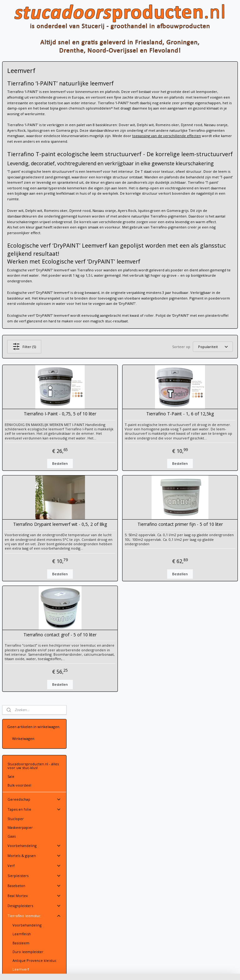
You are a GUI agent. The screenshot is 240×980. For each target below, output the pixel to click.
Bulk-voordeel (19, 141)
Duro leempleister (28, 308)
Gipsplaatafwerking (24, 399)
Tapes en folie (34, 166)
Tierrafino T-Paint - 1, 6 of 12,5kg (197, 486)
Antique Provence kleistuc (35, 316)
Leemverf (21, 325)
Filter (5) (114, 416)
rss (118, 969)
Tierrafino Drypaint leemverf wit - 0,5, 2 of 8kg (111, 608)
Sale (11, 133)
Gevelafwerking (21, 426)
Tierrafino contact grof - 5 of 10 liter (112, 730)
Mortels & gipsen (34, 212)
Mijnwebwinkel (196, 969)
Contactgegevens (97, 830)
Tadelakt (20, 334)
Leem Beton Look (27, 352)
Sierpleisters (34, 232)
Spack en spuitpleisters (27, 360)
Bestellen (112, 545)
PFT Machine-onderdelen (34, 380)
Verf (34, 222)
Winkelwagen (23, 95)
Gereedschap (34, 156)
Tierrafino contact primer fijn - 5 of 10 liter (197, 608)
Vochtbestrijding (21, 417)
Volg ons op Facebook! (29, 468)
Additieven (22, 343)
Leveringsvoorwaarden (102, 836)
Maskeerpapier (20, 184)
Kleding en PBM (34, 390)
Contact (34, 440)
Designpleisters (34, 262)
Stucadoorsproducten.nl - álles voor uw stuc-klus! (33, 122)
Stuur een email (96, 825)
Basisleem (21, 299)
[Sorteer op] (195, 416)
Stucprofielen (34, 370)
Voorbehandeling (34, 202)
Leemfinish (22, 290)
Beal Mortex (34, 252)
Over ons (15, 449)
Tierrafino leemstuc (34, 272)
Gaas (12, 192)
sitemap (105, 969)
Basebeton (34, 242)
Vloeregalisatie (20, 408)
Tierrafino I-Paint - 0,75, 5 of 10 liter (112, 486)
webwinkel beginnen (142, 969)
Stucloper (16, 175)
